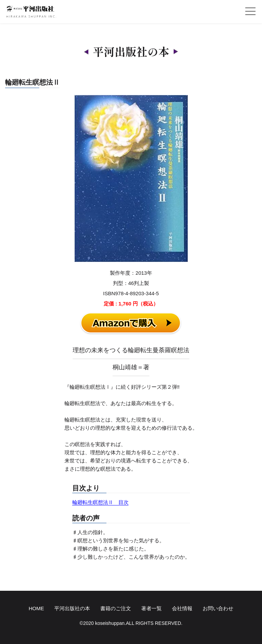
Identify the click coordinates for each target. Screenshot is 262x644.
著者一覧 (151, 608)
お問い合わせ (218, 608)
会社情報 (182, 608)
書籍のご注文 (116, 608)
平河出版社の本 (72, 608)
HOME (36, 608)
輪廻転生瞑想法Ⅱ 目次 (100, 502)
